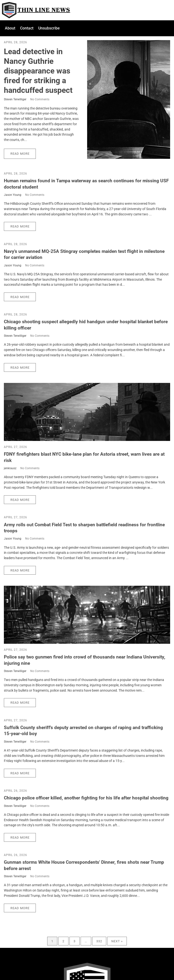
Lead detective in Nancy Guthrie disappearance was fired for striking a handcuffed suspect (38, 71)
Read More (20, 154)
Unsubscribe (49, 28)
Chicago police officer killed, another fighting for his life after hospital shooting (86, 798)
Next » (117, 941)
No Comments (40, 99)
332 (99, 941)
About (10, 28)
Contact (27, 28)
